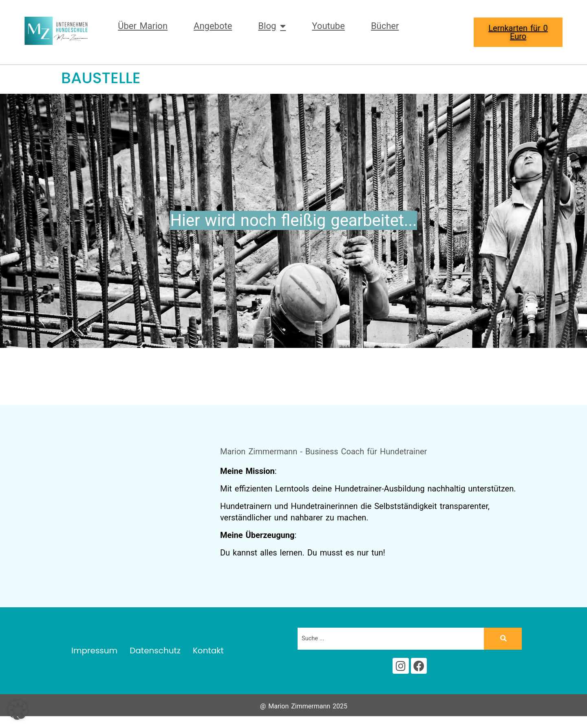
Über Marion (143, 26)
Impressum (94, 653)
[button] (18, 710)
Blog (272, 26)
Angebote (213, 26)
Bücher (385, 26)
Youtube (328, 26)
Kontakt (208, 653)
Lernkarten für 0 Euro (518, 32)
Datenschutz (155, 653)
